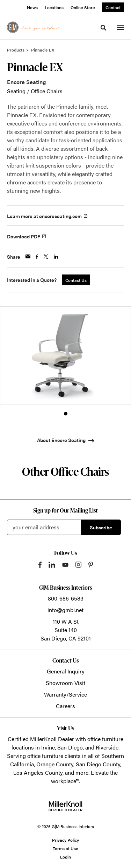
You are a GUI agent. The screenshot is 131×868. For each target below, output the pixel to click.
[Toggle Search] (103, 28)
